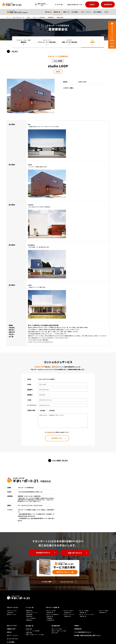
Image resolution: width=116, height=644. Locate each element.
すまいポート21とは (12, 604)
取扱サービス (66, 12)
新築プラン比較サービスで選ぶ (59, 627)
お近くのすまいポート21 (75, 5)
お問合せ (92, 4)
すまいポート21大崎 (50, 607)
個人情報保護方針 (50, 432)
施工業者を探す (56, 622)
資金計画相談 (29, 611)
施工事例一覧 (29, 622)
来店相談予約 (108, 4)
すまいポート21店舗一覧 (52, 604)
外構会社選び (29, 613)
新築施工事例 (29, 625)
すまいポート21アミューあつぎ (86, 611)
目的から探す (55, 629)
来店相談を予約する (42, 553)
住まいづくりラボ (12, 622)
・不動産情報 (49, 614)
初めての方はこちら (42, 4)
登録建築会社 (51, 17)
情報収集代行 (29, 616)
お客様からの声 (11, 625)
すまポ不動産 (74, 12)
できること (48, 12)
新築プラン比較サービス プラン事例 (35, 631)
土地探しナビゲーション (32, 609)
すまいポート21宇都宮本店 (39, 17)
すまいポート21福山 (103, 607)
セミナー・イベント (85, 12)
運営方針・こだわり (12, 611)
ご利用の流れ (10, 609)
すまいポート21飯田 (84, 607)
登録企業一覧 (57, 12)
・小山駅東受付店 (50, 616)
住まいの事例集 (97, 12)
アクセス (106, 12)
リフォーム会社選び (31, 614)
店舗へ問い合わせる (76, 553)
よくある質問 (10, 638)
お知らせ (9, 628)
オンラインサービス (12, 635)
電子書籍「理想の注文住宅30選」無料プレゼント (88, 632)
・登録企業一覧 (49, 609)
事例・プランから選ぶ (57, 625)
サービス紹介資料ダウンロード (83, 628)
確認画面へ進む (57, 438)
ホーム (8, 17)
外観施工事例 (29, 629)
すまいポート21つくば (69, 611)
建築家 (58, 72)
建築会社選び (29, 607)
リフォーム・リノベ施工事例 (33, 627)
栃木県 (29, 17)
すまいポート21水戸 (68, 607)
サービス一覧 (59, 5)
